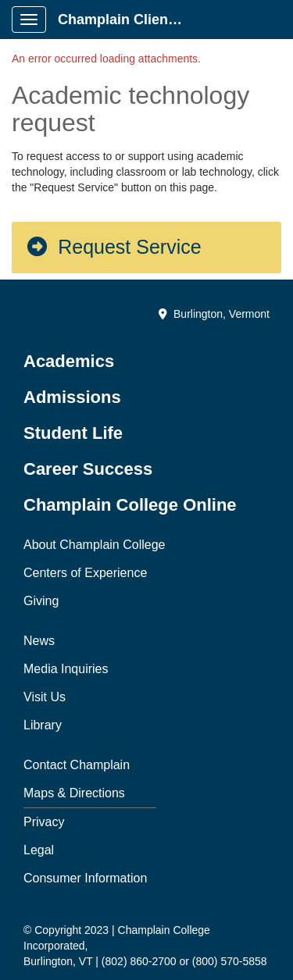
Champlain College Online (130, 505)
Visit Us (45, 697)
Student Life (73, 433)
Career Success (88, 469)
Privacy (44, 822)
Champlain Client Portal (126, 20)
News (39, 641)
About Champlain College (94, 545)
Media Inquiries (66, 669)
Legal (39, 850)
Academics (69, 361)
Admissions (72, 397)
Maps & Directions (74, 793)
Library (43, 725)
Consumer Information (85, 878)
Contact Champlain (77, 765)
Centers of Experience (85, 573)
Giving (41, 601)
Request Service (113, 247)
